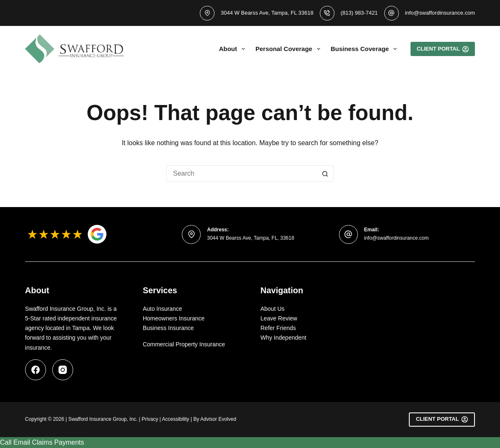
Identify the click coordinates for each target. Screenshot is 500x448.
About (234, 49)
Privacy (150, 419)
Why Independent (283, 338)
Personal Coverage (290, 49)
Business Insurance (168, 328)
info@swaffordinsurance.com (440, 13)
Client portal (443, 49)
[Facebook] (36, 370)
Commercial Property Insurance (184, 344)
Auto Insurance (162, 309)
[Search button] (325, 174)
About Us (273, 309)
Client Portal (442, 419)
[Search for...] (242, 174)
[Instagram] (63, 370)
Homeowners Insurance (173, 318)
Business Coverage (365, 49)
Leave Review (279, 318)
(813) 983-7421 (359, 13)
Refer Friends (278, 328)
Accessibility (175, 419)
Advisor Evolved (218, 419)
